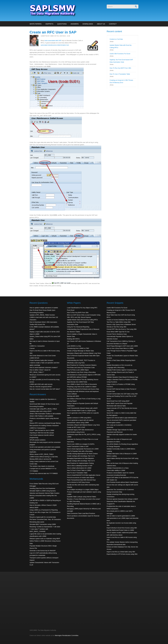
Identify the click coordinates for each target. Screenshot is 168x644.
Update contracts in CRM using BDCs (79, 418)
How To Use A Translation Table (120, 74)
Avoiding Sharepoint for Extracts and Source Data (83, 389)
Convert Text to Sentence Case (117, 334)
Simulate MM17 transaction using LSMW (43, 524)
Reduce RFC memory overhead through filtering (45, 423)
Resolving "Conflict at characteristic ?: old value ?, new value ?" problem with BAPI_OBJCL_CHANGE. (45, 529)
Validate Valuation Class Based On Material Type (122, 377)
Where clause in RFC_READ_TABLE (42, 454)
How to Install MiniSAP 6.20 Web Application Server (84, 475)
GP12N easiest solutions (38, 440)
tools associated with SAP (53, 41)
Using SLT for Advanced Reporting (78, 327)
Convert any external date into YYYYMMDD (44, 473)
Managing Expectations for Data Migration (80, 458)
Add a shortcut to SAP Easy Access (78, 482)
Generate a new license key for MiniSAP (43, 551)
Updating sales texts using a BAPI (41, 411)
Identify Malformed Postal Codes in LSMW (120, 530)
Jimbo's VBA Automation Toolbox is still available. (45, 414)
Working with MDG (73, 396)
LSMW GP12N (34, 358)
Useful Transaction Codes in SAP (78, 446)
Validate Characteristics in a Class (118, 468)
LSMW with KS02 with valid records (41, 384)
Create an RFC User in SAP (76, 427)
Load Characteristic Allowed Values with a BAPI (82, 408)
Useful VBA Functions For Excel (120, 54)
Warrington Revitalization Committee (67, 635)
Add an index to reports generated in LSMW (121, 516)
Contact (113, 24)
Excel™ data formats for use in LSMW (42, 430)
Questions (62, 24)
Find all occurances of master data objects (81, 478)
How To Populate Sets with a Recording (80, 451)
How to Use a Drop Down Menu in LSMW (120, 348)
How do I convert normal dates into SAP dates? (45, 389)
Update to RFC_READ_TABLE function (42, 315)
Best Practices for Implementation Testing (80, 463)
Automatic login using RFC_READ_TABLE (43, 409)
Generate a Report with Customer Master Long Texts (84, 353)
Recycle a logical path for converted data (43, 517)
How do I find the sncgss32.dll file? (41, 387)
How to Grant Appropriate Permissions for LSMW (83, 449)
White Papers (36, 24)
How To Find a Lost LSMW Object (78, 370)
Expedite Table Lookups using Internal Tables (82, 497)
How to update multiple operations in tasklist (44, 308)
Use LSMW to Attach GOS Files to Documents (82, 384)
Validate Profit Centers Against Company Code (122, 370)
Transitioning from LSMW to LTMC (78, 348)
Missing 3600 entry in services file (40, 459)
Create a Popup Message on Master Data (80, 351)
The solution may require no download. (42, 466)
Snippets (49, 24)
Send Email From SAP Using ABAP (118, 401)
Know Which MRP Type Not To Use (118, 332)
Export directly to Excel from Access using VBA (122, 528)
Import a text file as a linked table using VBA (121, 552)
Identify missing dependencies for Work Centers (82, 454)
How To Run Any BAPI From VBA (120, 68)
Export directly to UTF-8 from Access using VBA (122, 554)
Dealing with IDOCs (73, 339)
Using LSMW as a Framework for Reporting (44, 510)
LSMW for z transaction (37, 346)
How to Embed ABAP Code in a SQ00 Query (81, 411)
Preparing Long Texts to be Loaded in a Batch (82, 387)
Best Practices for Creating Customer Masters (82, 365)
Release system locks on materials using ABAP (45, 539)
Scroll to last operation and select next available (45, 447)
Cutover (32, 348)
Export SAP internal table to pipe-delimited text (122, 418)
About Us (101, 24)
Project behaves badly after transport (41, 360)
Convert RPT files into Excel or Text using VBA (122, 329)
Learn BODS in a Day (74, 346)
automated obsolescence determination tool (55, 45)
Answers (75, 24)
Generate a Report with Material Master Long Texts (83, 425)
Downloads (88, 24)
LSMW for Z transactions (38, 428)
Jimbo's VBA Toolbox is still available (41, 416)
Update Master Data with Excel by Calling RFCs (82, 320)
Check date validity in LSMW (116, 470)
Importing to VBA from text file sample (42, 433)
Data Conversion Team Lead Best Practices (81, 513)
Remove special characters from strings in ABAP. (122, 499)
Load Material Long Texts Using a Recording (81, 372)
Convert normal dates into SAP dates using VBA (122, 394)
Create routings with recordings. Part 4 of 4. (81, 456)
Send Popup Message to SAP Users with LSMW (122, 346)
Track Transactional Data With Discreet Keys (81, 480)
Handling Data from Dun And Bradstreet (42, 488)
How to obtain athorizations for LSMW (79, 468)
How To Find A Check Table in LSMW (79, 470)
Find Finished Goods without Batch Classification (122, 482)
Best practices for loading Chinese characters (44, 425)
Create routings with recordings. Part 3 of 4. (81, 461)
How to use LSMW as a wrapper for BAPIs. (81, 444)
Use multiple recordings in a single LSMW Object (83, 490)
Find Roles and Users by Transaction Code (81, 367)
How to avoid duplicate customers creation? (44, 367)
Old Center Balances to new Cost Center (43, 356)
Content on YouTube (116, 39)
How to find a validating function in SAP (80, 466)
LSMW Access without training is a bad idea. (44, 457)
